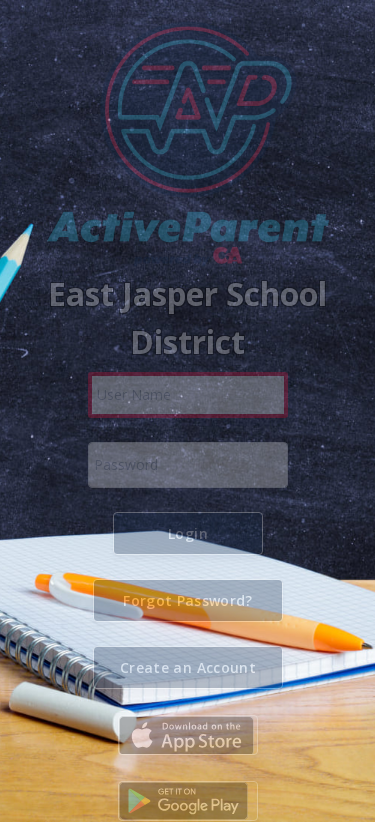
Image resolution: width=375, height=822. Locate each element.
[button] (188, 533)
